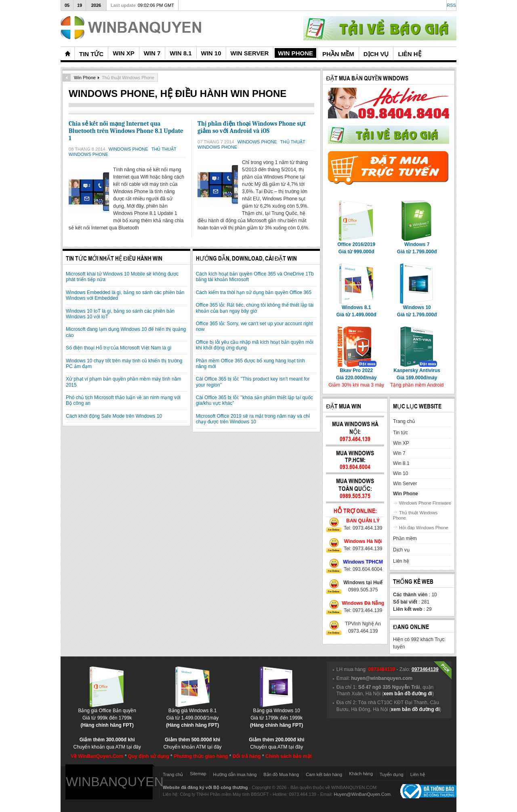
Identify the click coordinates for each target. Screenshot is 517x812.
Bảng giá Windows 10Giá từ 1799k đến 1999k (276, 715)
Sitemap (198, 774)
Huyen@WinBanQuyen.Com (362, 794)
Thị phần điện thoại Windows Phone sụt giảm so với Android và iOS (252, 127)
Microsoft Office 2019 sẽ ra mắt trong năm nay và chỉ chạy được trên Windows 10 (253, 419)
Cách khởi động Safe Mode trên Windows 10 (114, 416)
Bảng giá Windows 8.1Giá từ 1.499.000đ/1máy (192, 715)
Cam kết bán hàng (324, 774)
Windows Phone (129, 149)
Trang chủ (173, 774)
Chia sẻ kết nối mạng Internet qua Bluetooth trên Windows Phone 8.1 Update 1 (126, 131)
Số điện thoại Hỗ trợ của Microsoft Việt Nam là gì (119, 348)
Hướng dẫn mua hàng (235, 774)
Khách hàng (361, 774)
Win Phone (85, 78)
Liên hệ (418, 774)
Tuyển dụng (392, 774)
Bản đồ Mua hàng (281, 774)
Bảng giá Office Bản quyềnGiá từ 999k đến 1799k (107, 715)
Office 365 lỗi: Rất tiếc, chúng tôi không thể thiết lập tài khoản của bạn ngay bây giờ (255, 308)
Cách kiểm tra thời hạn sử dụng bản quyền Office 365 (254, 292)
